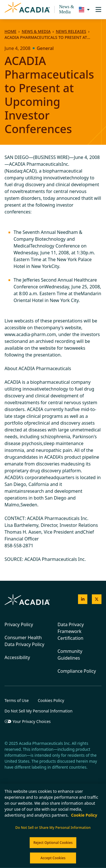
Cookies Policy (51, 700)
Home (10, 31)
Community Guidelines (70, 655)
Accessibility (17, 657)
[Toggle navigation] (98, 10)
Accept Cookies (53, 858)
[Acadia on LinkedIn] (83, 599)
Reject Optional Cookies (53, 843)
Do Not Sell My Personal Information (38, 711)
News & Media (67, 9)
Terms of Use (17, 700)
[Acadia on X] (97, 599)
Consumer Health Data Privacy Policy (24, 641)
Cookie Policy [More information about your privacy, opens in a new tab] (84, 815)
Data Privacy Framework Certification (71, 631)
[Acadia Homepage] (27, 10)
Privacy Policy (19, 624)
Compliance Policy (77, 671)
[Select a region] (83, 10)
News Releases (71, 31)
